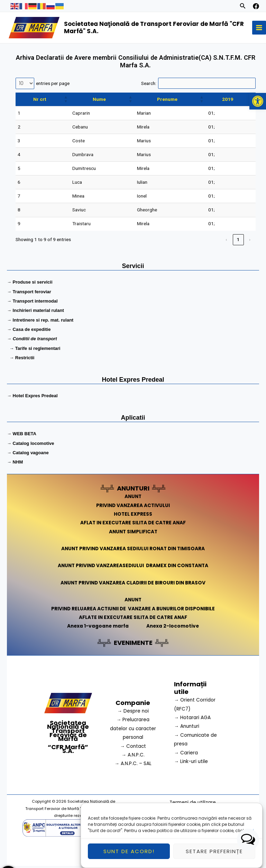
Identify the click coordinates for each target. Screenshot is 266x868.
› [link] (250, 241)
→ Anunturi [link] (187, 728)
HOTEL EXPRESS (133, 516)
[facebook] (256, 6)
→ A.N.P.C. (133, 757)
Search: (149, 85)
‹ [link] (227, 241)
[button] (258, 101)
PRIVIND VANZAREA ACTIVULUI (133, 507)
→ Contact (133, 748)
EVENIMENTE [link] (133, 644)
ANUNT (133, 499)
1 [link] (238, 241)
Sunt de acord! (129, 852)
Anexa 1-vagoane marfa (98, 628)
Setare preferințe (214, 852)
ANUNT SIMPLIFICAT (133, 533)
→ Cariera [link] (186, 755)
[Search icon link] (243, 7)
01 (211, 115)
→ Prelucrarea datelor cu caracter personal (133, 731)
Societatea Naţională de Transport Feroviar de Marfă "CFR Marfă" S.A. (156, 28)
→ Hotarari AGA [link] (192, 720)
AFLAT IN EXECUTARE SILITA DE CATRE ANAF (133, 525)
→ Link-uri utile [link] (191, 764)
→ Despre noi (133, 713)
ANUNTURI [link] (133, 490)
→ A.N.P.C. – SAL (133, 766)
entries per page (53, 85)
